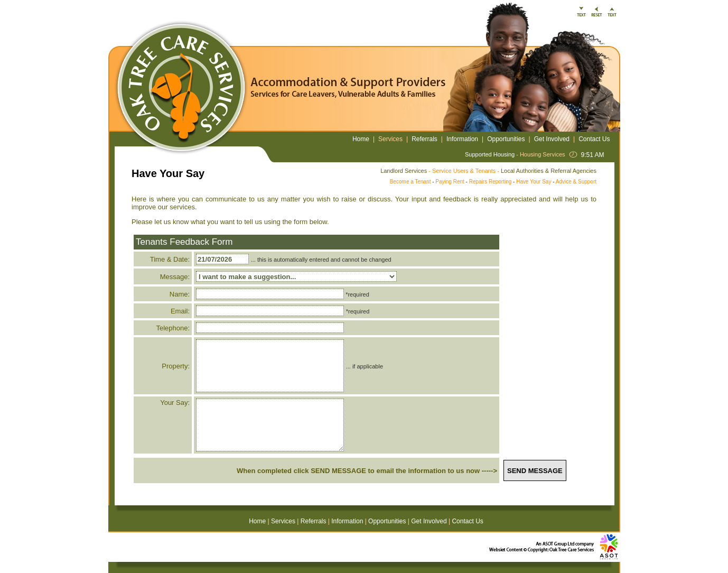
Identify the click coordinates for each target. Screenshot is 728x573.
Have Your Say (534, 182)
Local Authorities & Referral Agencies (549, 171)
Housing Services (543, 154)
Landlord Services (404, 171)
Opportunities (506, 139)
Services (390, 139)
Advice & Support (576, 182)
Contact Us (594, 139)
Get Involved (552, 139)
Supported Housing (490, 154)
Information (462, 139)
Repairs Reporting (491, 182)
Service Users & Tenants (464, 171)
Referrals (424, 139)
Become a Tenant (410, 182)
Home (361, 139)
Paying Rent (450, 182)
